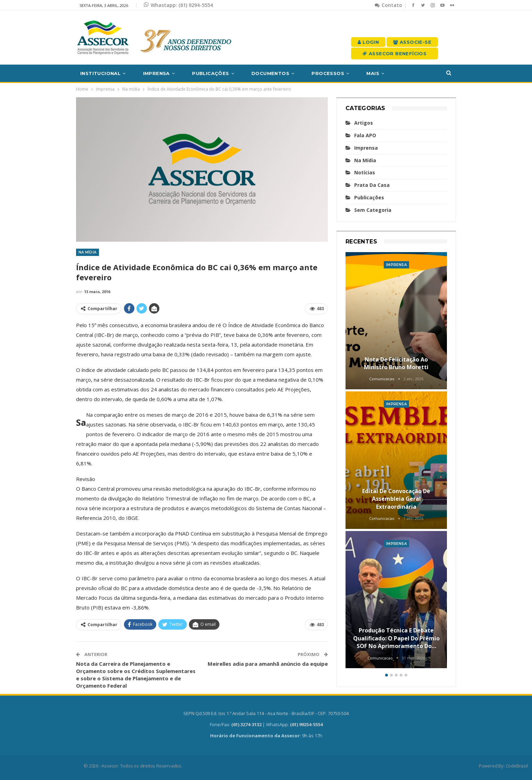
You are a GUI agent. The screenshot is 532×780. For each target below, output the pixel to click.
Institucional (100, 73)
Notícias (365, 172)
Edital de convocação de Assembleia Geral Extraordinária (396, 499)
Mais (373, 73)
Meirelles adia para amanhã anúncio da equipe (268, 664)
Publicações (210, 73)
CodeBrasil (517, 766)
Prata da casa (372, 185)
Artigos (364, 123)
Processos (328, 73)
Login (368, 42)
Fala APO (365, 135)
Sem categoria (373, 210)
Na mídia (88, 252)
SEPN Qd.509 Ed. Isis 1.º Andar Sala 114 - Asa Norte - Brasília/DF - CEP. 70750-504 (266, 713)
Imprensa (156, 73)
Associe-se (412, 42)
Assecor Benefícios (394, 53)
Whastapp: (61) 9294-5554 (178, 5)
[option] (396, 461)
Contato (388, 5)
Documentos (270, 73)
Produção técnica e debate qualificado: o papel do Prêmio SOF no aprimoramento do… (396, 638)
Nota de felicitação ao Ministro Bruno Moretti (396, 363)
